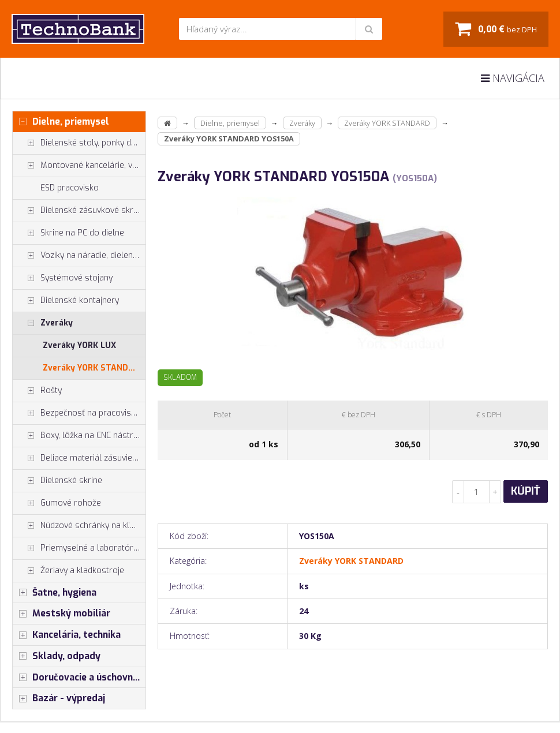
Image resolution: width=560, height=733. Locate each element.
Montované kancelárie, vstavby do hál (79, 166)
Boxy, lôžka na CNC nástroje (79, 436)
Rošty (37, 391)
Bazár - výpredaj (59, 698)
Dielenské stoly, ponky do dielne (79, 143)
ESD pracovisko (70, 188)
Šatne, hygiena (55, 593)
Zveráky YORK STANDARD (94, 368)
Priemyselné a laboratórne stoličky (79, 548)
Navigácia (513, 78)
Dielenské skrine (57, 481)
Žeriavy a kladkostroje (68, 571)
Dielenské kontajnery (66, 301)
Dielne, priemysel (61, 122)
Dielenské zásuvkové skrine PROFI (79, 211)
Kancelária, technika (67, 635)
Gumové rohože (57, 503)
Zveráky (43, 323)
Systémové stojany (63, 278)
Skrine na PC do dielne (68, 233)
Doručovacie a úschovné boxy (79, 678)
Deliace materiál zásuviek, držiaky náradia (79, 458)
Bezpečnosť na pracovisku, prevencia (79, 413)
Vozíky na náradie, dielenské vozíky (79, 256)
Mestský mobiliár (61, 614)
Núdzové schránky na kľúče (78, 526)
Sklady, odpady (57, 656)
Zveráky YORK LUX (79, 345)
